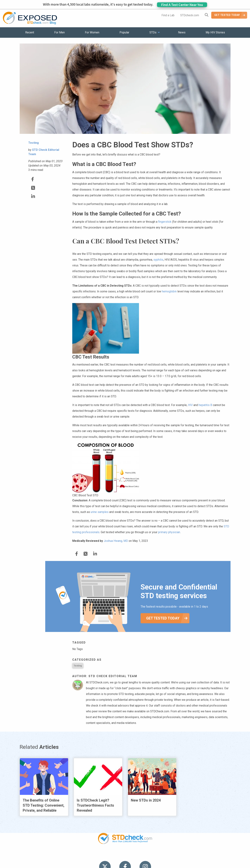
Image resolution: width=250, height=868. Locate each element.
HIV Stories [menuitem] (116, 855)
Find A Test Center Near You (182, 5)
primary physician (169, 532)
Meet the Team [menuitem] (174, 855)
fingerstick (165, 222)
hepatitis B (205, 405)
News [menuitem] (182, 32)
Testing (78, 666)
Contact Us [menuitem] (136, 855)
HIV (190, 405)
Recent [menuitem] (30, 32)
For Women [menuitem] (92, 32)
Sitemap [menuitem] (153, 855)
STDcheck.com (190, 15)
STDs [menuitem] (153, 32)
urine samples (100, 512)
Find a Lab (168, 15)
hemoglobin (169, 291)
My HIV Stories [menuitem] (215, 32)
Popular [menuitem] (124, 32)
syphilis (158, 260)
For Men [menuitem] (59, 32)
